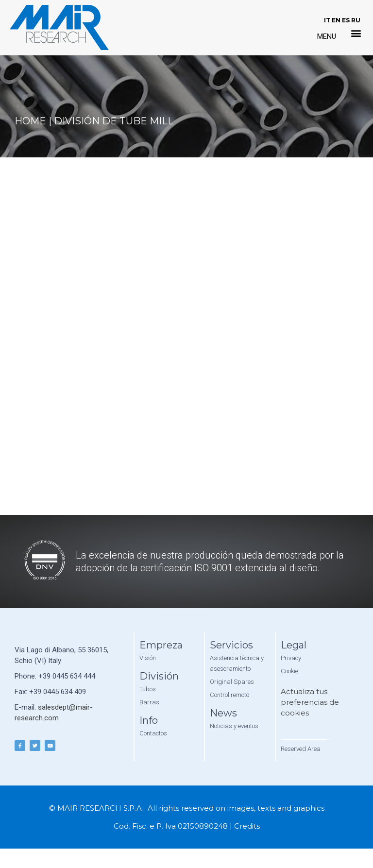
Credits (247, 826)
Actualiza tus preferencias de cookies (310, 702)
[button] (356, 33)
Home (30, 121)
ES (346, 20)
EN (336, 20)
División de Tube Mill (114, 121)
